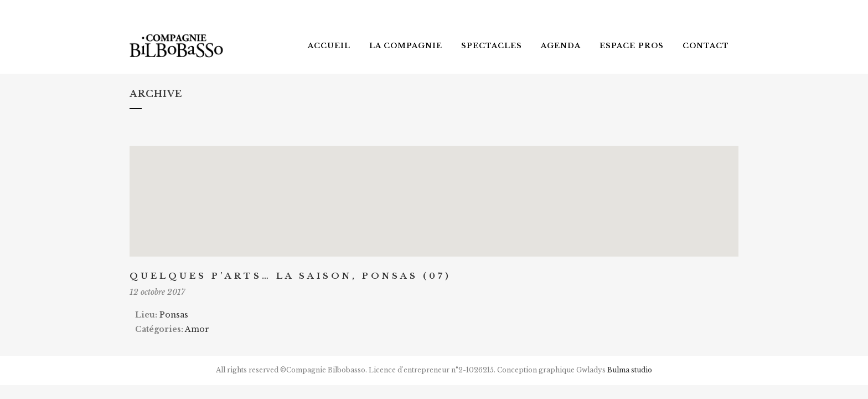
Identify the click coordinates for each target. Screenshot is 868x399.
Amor (197, 329)
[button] (434, 191)
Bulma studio (630, 370)
